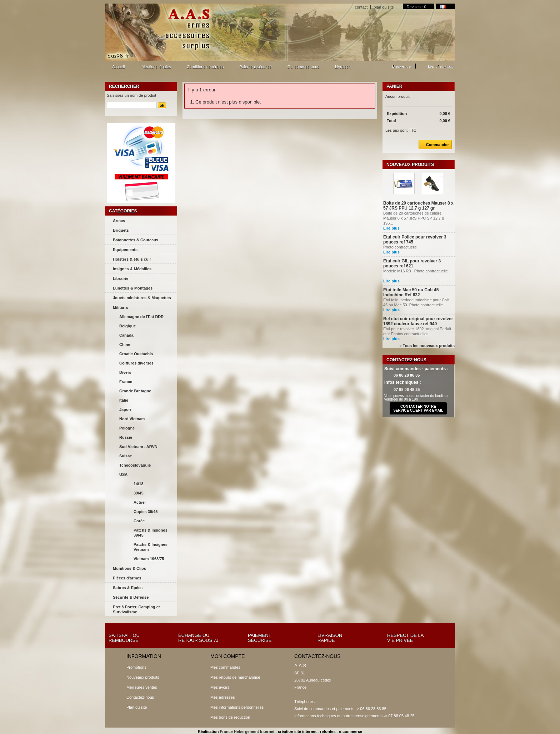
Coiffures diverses (136, 363)
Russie (126, 437)
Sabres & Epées (128, 588)
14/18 (139, 484)
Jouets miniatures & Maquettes (142, 298)
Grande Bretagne (135, 391)
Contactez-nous (140, 697)
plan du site (384, 7)
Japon (125, 409)
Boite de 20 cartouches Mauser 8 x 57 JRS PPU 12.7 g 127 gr (418, 206)
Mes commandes (225, 667)
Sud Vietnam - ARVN (138, 447)
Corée (139, 521)
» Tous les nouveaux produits (427, 346)
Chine (125, 345)
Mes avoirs (220, 687)
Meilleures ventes (142, 687)
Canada (126, 335)
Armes (119, 221)
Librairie (121, 278)
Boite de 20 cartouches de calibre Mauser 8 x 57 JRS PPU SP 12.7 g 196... (414, 218)
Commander (434, 145)
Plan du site (137, 707)
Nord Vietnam (132, 419)
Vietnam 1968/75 (149, 559)
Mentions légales (156, 67)
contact (361, 7)
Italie (124, 400)
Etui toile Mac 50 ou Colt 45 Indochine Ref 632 (411, 292)
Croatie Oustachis (136, 354)
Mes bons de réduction (230, 717)
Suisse (126, 456)
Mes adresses (222, 697)
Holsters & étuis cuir (132, 259)
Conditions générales (205, 67)
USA (123, 474)
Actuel (140, 502)
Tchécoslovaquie (135, 465)
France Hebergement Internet (247, 732)
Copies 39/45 (146, 512)
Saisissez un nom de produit (131, 95)
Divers (125, 372)
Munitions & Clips (129, 568)
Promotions (136, 667)
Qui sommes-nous (303, 67)
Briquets (121, 230)
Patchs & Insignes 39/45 (151, 533)
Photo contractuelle (407, 247)
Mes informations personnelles (237, 707)
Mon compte (227, 656)
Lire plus (391, 228)
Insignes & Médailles (132, 269)
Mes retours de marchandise (235, 677)
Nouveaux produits (410, 165)
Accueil (117, 69)
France (126, 382)
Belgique (127, 326)
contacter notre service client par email (418, 408)
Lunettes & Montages (133, 288)
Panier (394, 86)
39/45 (139, 493)
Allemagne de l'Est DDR (141, 317)
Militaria (120, 307)
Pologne (127, 428)
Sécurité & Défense (131, 597)
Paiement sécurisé (256, 67)
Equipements (125, 250)
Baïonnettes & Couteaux (136, 240)
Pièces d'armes (127, 578)
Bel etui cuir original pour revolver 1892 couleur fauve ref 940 (418, 321)
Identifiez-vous (441, 66)
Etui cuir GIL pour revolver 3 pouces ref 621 (412, 263)
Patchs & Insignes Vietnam (151, 547)
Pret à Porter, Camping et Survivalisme (136, 609)
